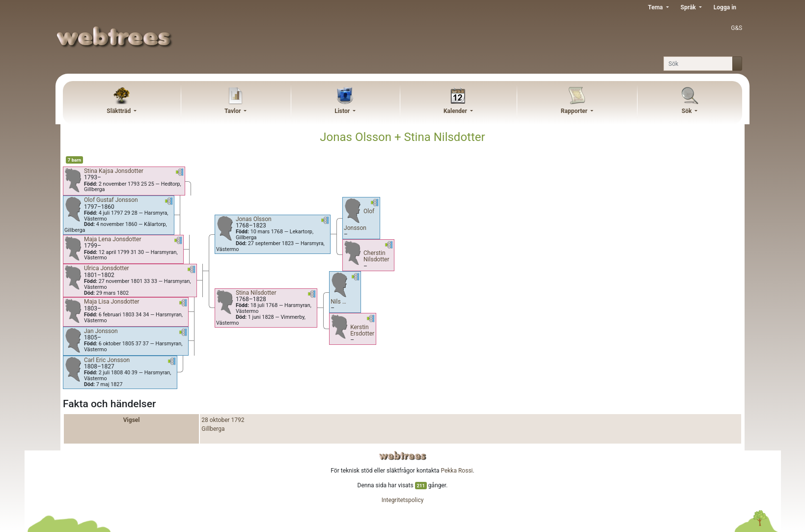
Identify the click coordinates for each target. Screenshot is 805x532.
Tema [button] (656, 7)
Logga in (725, 7)
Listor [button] (343, 111)
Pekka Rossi (457, 471)
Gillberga (213, 429)
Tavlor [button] (233, 111)
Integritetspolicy (403, 500)
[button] (180, 174)
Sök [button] (688, 111)
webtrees (403, 456)
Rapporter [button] (575, 111)
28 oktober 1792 (223, 420)
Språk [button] (689, 7)
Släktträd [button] (119, 111)
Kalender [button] (456, 111)
